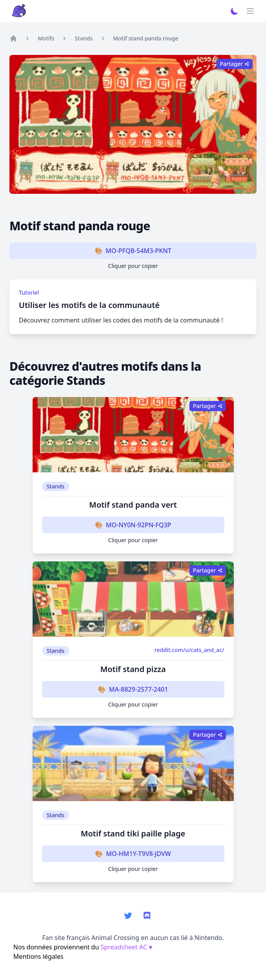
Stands (83, 38)
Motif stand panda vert (133, 505)
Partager (235, 64)
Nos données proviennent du (83, 947)
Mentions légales (39, 956)
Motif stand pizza (133, 669)
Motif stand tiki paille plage (133, 833)
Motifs (46, 38)
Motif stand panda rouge (146, 38)
